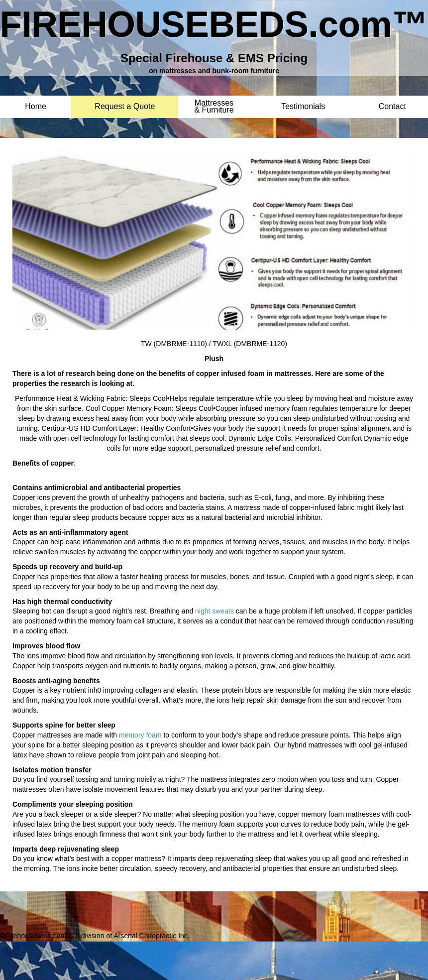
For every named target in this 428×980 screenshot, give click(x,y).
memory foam (140, 735)
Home (36, 107)
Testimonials (303, 107)
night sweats (214, 611)
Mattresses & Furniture (214, 103)
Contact (392, 107)
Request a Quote (125, 107)
